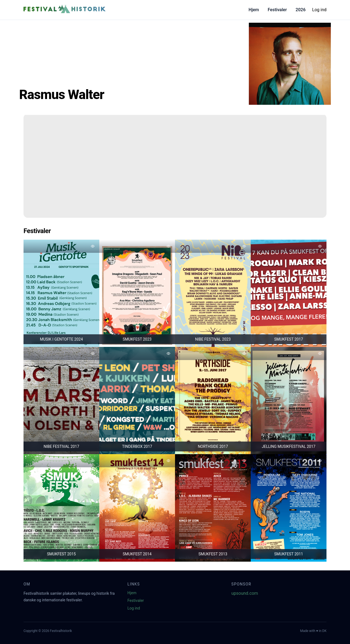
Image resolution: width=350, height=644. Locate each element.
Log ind (319, 10)
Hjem (254, 10)
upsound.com (245, 593)
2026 (301, 10)
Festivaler (277, 10)
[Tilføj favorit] (93, 246)
